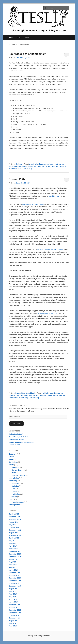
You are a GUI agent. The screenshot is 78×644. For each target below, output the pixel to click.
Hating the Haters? (16, 434)
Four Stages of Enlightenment (28, 54)
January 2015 (14, 607)
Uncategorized (14, 505)
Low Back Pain (14, 445)
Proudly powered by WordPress (39, 636)
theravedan (60, 166)
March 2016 (13, 570)
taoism (14, 497)
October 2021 (14, 538)
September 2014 (15, 618)
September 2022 (15, 530)
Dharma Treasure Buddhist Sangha (50, 249)
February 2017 (14, 551)
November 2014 (15, 613)
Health (11, 465)
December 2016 (15, 554)
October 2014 (14, 615)
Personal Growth (21, 393)
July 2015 (12, 591)
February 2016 (14, 573)
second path (33, 166)
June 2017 (13, 543)
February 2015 (14, 605)
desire (18, 395)
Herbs (14, 473)
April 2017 (13, 546)
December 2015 (15, 578)
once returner (22, 166)
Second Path (17, 179)
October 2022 (14, 527)
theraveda (51, 166)
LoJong (15, 491)
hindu (14, 489)
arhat (36, 164)
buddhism (43, 164)
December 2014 (15, 610)
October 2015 (14, 583)
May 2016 (12, 567)
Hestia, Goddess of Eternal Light (21, 442)
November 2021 (15, 535)
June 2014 (13, 626)
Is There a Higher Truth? (18, 437)
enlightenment (53, 164)
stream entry (42, 166)
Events (11, 457)
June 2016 (13, 565)
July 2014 (12, 623)
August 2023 (14, 522)
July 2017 (12, 541)
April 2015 (13, 599)
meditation (16, 494)
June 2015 (13, 594)
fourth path (13, 166)
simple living (14, 478)
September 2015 (15, 586)
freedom (43, 395)
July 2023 (12, 525)
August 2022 (14, 533)
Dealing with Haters (16, 439)
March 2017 (13, 549)
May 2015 (12, 597)
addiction (46, 393)
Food (11, 459)
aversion (53, 393)
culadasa (12, 395)
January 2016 (14, 575)
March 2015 (13, 602)
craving (60, 393)
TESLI (11, 499)
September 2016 (15, 557)
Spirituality (32, 393)
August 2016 (14, 559)
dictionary (19, 164)
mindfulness (51, 395)
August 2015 (14, 589)
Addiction (15, 467)
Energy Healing (18, 470)
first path (62, 164)
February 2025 (14, 517)
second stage (14, 398)
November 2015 (15, 581)
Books (19, 37)
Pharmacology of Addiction (48, 313)
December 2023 (15, 519)
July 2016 (12, 562)
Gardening (13, 462)
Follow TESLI (17, 424)
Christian (15, 486)
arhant (32, 164)
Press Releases (18, 502)
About (27, 37)
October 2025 (14, 514)
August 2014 (14, 621)
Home (11, 37)
